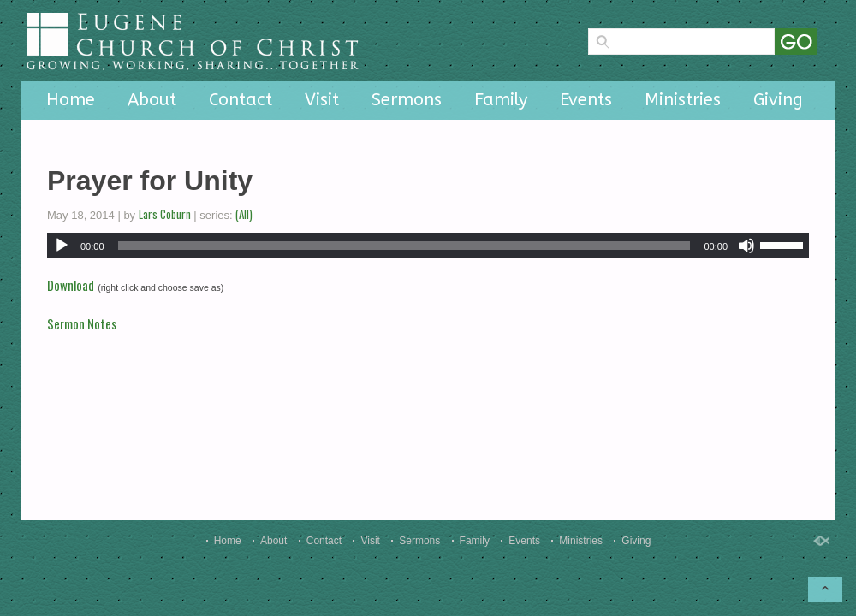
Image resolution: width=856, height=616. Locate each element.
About (152, 100)
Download (71, 285)
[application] (428, 246)
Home (71, 100)
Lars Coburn (165, 214)
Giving (778, 100)
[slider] (404, 246)
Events (586, 100)
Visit (322, 100)
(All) (244, 214)
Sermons (407, 100)
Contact (241, 100)
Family (501, 100)
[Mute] (746, 246)
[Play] (62, 246)
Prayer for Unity (150, 181)
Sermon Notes (82, 323)
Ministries (683, 100)
